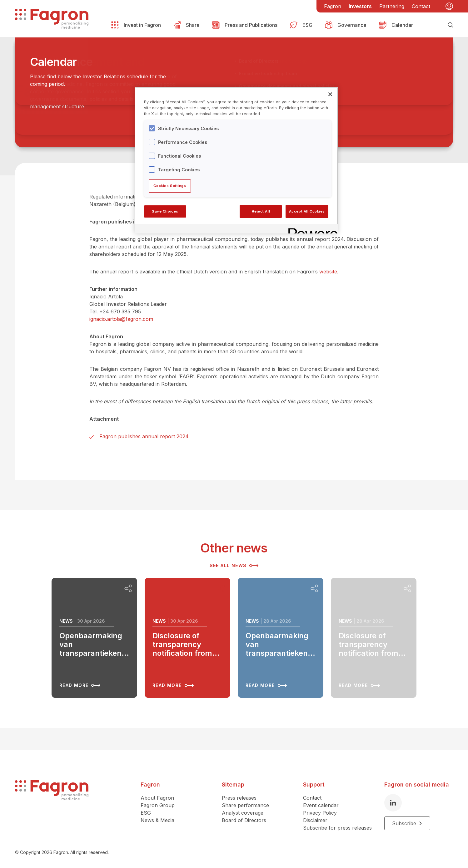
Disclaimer (315, 820)
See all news (234, 566)
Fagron (333, 6)
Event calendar (321, 805)
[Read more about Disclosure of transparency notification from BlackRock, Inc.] (187, 638)
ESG (146, 813)
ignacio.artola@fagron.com (121, 319)
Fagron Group (158, 805)
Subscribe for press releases (337, 828)
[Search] (451, 25)
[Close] (330, 94)
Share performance (245, 805)
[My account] (449, 6)
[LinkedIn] (393, 803)
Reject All (261, 211)
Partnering (392, 6)
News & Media (157, 820)
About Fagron (157, 798)
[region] (236, 160)
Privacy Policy (320, 813)
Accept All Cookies (307, 211)
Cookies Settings (170, 186)
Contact (421, 6)
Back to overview (46, 72)
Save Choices (165, 211)
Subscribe (407, 823)
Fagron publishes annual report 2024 (144, 436)
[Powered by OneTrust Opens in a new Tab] (311, 230)
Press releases (239, 798)
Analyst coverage (243, 813)
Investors (360, 6)
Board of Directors (244, 820)
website (328, 272)
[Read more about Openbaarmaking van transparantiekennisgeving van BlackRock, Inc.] (94, 638)
